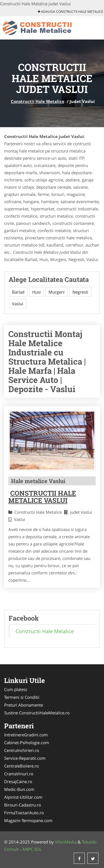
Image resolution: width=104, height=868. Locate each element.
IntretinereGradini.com (26, 735)
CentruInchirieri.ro (22, 750)
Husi (36, 292)
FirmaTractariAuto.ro (24, 813)
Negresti (80, 292)
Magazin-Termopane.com (28, 820)
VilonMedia (66, 842)
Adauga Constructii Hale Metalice (70, 12)
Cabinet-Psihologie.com (27, 742)
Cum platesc (16, 689)
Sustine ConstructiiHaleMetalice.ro (37, 713)
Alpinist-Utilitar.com (23, 797)
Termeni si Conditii (22, 697)
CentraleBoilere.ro (21, 766)
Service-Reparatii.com (25, 758)
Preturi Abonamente (24, 705)
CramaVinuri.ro (19, 774)
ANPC (28, 849)
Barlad (18, 292)
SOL (38, 849)
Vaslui (18, 304)
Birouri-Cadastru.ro (23, 805)
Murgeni (57, 292)
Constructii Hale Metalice (38, 101)
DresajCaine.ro (18, 781)
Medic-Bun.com (19, 789)
